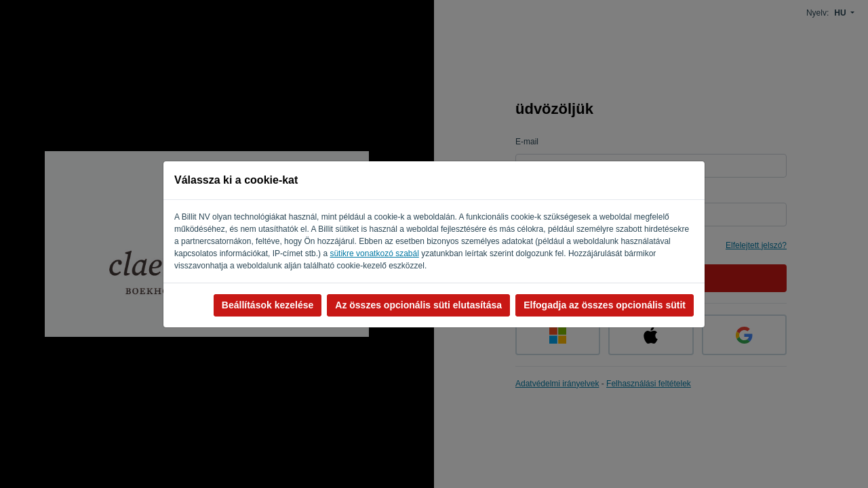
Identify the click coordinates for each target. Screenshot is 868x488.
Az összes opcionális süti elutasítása (418, 305)
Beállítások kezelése (268, 305)
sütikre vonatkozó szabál (374, 253)
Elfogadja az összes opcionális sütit (605, 305)
